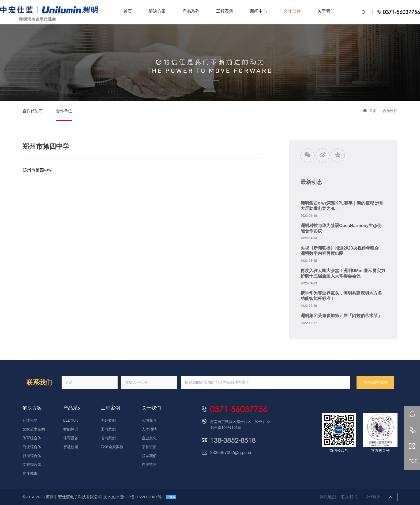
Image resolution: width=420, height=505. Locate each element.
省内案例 (108, 438)
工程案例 (225, 11)
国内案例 (108, 429)
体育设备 (71, 438)
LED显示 (71, 420)
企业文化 (149, 438)
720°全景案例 (112, 447)
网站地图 (328, 497)
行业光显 (30, 420)
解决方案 (157, 11)
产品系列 (191, 11)
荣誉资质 (149, 447)
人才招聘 (149, 429)
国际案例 (108, 420)
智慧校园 (71, 447)
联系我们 (149, 456)
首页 (128, 11)
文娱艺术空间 (34, 429)
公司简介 (149, 420)
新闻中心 (258, 11)
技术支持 (111, 497)
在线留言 (149, 465)
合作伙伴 (292, 11)
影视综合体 (32, 456)
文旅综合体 (32, 465)
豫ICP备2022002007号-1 (143, 497)
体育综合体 (32, 438)
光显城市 (30, 473)
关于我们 (326, 11)
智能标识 (71, 429)
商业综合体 (32, 447)
